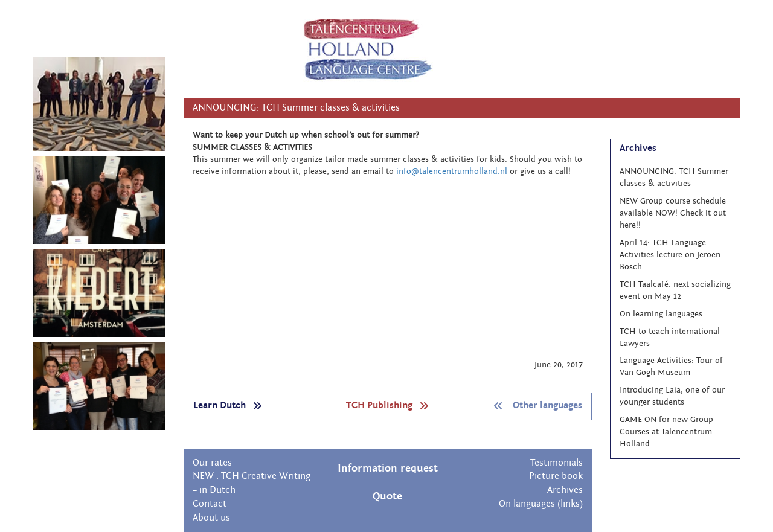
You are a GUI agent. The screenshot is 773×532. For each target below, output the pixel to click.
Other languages (538, 405)
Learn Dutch (228, 405)
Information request (388, 468)
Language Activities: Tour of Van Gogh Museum (671, 367)
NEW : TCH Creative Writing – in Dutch (252, 483)
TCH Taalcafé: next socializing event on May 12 (675, 290)
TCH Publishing (387, 405)
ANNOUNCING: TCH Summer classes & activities (674, 178)
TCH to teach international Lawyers (670, 338)
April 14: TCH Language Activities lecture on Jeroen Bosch (670, 255)
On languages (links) (541, 504)
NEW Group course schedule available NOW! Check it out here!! (673, 213)
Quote (387, 496)
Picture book (556, 476)
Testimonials (556, 463)
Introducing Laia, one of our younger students (672, 396)
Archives (565, 490)
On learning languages (661, 314)
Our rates (212, 463)
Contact (210, 504)
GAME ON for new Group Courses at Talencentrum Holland (666, 432)
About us (211, 518)
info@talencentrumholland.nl (452, 171)
